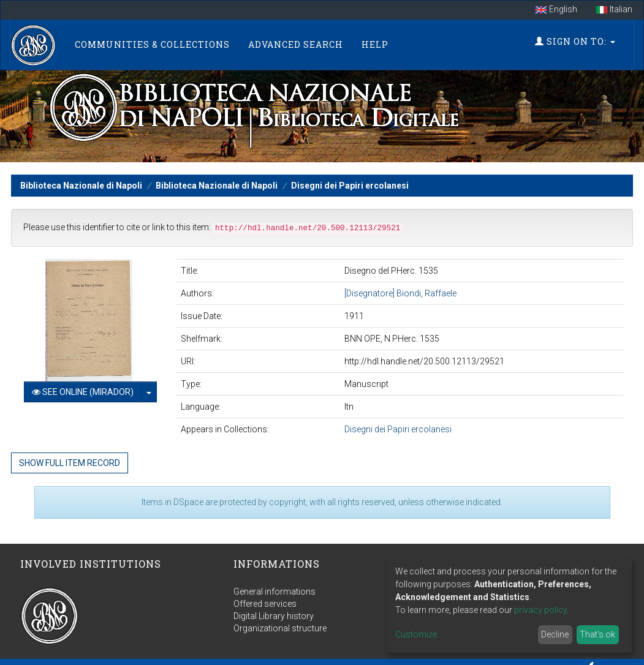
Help (376, 43)
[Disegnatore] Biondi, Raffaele (400, 290)
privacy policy (540, 610)
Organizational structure (280, 625)
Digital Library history (274, 612)
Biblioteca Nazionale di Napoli (81, 182)
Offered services (265, 600)
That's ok (597, 634)
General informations (275, 588)
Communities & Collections (153, 43)
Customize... (419, 634)
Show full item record (70, 459)
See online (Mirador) (83, 388)
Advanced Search (297, 43)
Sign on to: (574, 39)
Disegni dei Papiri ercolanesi (350, 182)
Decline (555, 634)
